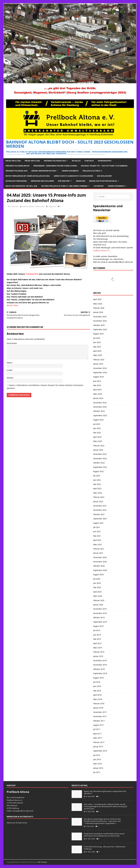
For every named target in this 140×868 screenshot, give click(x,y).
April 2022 (97, 488)
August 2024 (98, 377)
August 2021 (98, 523)
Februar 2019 (99, 652)
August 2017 (98, 725)
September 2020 (100, 570)
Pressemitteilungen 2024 (55, 161)
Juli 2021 (97, 527)
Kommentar (12, 343)
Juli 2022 (97, 476)
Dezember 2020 (100, 557)
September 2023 (100, 415)
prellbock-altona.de (26, 811)
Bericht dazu (12, 305)
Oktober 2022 (99, 463)
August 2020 (98, 574)
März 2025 (98, 355)
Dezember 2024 (100, 368)
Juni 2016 (97, 759)
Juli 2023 (97, 424)
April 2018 (97, 695)
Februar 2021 (99, 549)
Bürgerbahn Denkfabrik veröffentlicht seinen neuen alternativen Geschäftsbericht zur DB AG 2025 (104, 835)
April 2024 (97, 390)
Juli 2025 (97, 338)
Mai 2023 (97, 433)
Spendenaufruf (105, 161)
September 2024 (100, 372)
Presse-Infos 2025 (32, 161)
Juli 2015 (97, 772)
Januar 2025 (98, 364)
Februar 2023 (99, 446)
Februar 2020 (99, 600)
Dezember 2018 (100, 660)
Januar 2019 (98, 656)
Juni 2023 (97, 428)
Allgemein (52, 206)
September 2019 (100, 622)
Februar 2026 (99, 308)
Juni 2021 (97, 531)
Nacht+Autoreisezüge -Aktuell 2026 (21, 186)
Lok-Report (99, 186)
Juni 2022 (97, 480)
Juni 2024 (97, 381)
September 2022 (100, 467)
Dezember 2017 (100, 712)
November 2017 (100, 716)
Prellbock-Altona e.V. (92, 171)
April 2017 (97, 734)
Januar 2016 (98, 768)
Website (10, 378)
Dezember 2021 (100, 506)
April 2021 (97, 540)
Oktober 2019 (99, 617)
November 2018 (100, 665)
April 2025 (97, 351)
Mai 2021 (97, 536)
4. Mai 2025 (14, 206)
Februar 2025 (99, 360)
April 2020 (97, 592)
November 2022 (100, 458)
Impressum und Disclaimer (42, 181)
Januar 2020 (98, 605)
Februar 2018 (99, 704)
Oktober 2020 (99, 566)
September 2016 (100, 751)
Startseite (89, 161)
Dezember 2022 (100, 454)
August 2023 (98, 420)
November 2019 (100, 613)
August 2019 (98, 626)
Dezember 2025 (100, 317)
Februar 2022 (99, 497)
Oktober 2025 (99, 325)
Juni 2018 (97, 686)
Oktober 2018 (99, 669)
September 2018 (100, 673)
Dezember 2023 (100, 403)
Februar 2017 (99, 742)
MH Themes (43, 862)
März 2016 (98, 764)
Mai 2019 (97, 639)
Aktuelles (76, 161)
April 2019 (97, 643)
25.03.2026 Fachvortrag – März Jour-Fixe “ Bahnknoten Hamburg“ (105, 848)
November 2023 (100, 407)
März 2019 (98, 648)
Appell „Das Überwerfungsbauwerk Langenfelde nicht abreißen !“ (105, 792)
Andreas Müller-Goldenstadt (33, 206)
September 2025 (100, 329)
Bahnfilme (81, 181)
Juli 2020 (97, 579)
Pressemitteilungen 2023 (16, 171)
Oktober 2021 (99, 514)
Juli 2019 (97, 630)
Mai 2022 (97, 484)
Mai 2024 (97, 385)
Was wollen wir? (105, 176)
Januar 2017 (98, 747)
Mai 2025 (97, 347)
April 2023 (97, 437)
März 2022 (98, 493)
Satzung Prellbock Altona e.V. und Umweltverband (64, 186)
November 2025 (100, 321)
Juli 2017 (97, 729)
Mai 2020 (97, 587)
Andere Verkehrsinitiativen (44, 171)
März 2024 (98, 394)
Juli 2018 (97, 682)
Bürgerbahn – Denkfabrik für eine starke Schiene (55, 166)
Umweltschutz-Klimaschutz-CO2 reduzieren (73, 176)
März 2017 (98, 738)
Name (9, 363)
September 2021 (100, 519)
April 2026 (97, 299)
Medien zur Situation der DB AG (103, 181)
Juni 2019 (97, 635)
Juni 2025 (97, 342)
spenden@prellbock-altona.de (121, 262)
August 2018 (98, 678)
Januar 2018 (98, 708)
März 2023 (98, 441)
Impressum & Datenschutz (17, 823)
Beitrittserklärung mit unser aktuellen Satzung (28, 176)
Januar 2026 (98, 312)
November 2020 (100, 562)
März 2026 (98, 304)
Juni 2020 (97, 583)
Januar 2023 (98, 450)
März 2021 (98, 544)
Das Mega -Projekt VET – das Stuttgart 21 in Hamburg (104, 166)
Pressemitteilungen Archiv (18, 166)
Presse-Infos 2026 (13, 161)
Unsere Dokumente (70, 171)
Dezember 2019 (100, 609)
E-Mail (9, 370)
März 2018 (98, 699)
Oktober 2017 (99, 721)
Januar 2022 (98, 501)
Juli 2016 (97, 755)
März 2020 (98, 596)
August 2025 (98, 334)
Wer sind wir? (64, 181)
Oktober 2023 (99, 411)
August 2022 (98, 471)
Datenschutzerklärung (16, 181)
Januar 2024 (98, 398)
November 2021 (100, 510)
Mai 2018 (97, 691)
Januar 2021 (98, 553)
